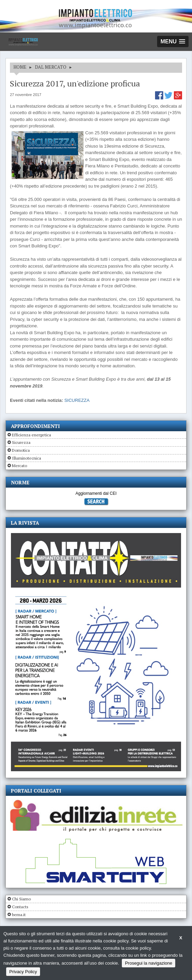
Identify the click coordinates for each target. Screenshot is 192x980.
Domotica (21, 450)
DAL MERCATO (51, 67)
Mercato (20, 466)
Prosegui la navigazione (149, 963)
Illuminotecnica (27, 458)
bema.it (19, 915)
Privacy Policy (23, 972)
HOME (20, 67)
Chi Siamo (21, 899)
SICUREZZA (77, 400)
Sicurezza (21, 442)
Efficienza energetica (31, 435)
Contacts (20, 907)
